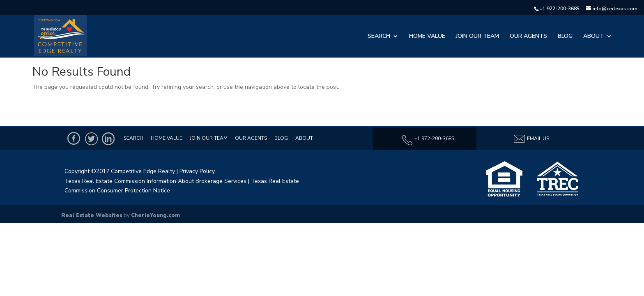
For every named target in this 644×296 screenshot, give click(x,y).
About (593, 37)
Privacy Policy (197, 171)
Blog (565, 37)
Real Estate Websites (92, 215)
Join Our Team (477, 37)
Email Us (531, 139)
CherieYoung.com (155, 215)
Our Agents (528, 37)
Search (379, 37)
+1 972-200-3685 (560, 9)
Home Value (427, 37)
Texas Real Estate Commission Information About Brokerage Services (155, 181)
